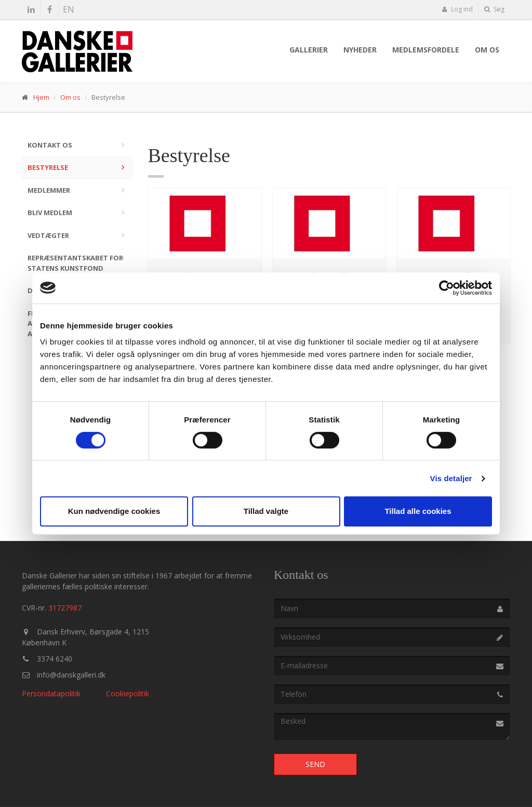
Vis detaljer (451, 478)
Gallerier (309, 50)
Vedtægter (48, 235)
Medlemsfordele (426, 50)
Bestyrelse (48, 167)
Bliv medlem (50, 213)
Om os (487, 50)
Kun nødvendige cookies (114, 511)
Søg (494, 9)
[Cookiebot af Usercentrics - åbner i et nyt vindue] (447, 288)
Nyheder (360, 50)
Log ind (457, 9)
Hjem (41, 97)
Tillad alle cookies (418, 511)
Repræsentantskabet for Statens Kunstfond (75, 263)
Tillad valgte (266, 511)
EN (69, 9)
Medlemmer (49, 190)
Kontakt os (50, 145)
